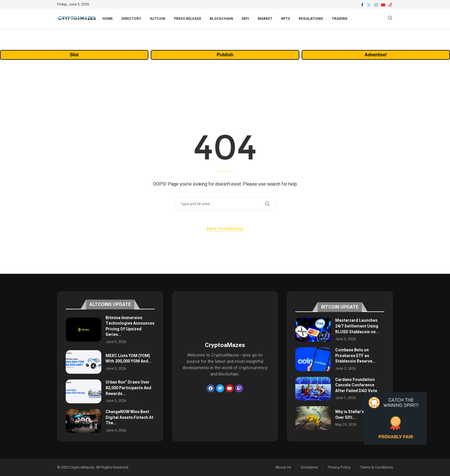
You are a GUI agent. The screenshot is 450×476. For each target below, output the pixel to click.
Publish (225, 55)
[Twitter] (369, 5)
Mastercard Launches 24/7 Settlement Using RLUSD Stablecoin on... (357, 326)
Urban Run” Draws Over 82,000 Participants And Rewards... (128, 388)
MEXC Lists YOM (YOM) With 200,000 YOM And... (129, 359)
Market (265, 19)
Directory (131, 19)
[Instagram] (376, 5)
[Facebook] (362, 5)
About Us (283, 467)
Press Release (188, 19)
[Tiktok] (391, 5)
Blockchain (221, 19)
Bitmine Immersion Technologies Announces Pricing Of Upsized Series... (130, 326)
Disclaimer (309, 467)
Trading (340, 19)
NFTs (286, 19)
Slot (74, 55)
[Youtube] (383, 5)
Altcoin (158, 19)
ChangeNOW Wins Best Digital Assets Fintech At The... (129, 417)
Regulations (311, 19)
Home (108, 19)
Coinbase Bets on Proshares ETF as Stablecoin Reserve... (355, 356)
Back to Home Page (225, 229)
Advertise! (376, 55)
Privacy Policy (339, 467)
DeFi (245, 19)
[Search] (390, 19)
